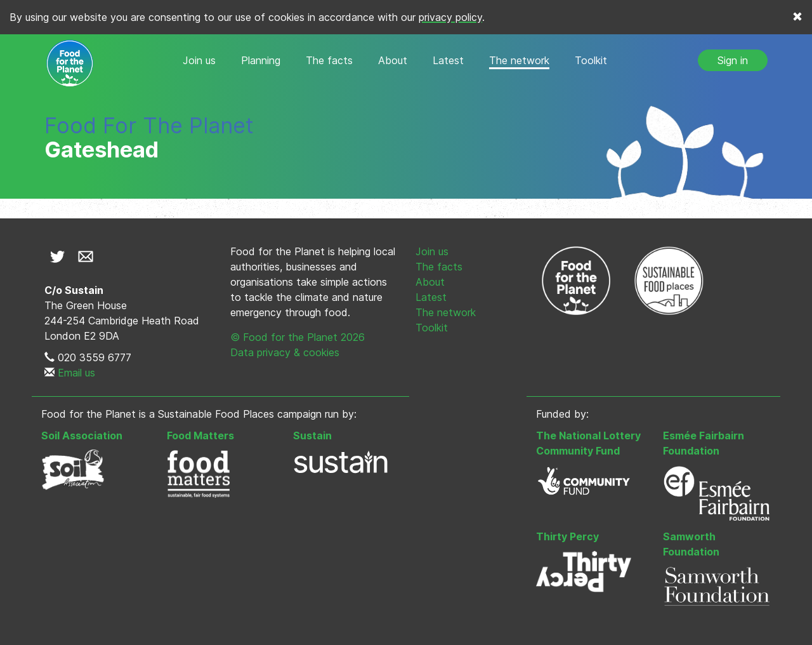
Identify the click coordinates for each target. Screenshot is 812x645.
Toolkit (591, 60)
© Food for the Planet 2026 (298, 337)
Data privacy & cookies (285, 352)
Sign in (733, 60)
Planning (261, 60)
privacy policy (450, 17)
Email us (76, 373)
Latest (448, 60)
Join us (199, 60)
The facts (329, 60)
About (393, 60)
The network (519, 60)
